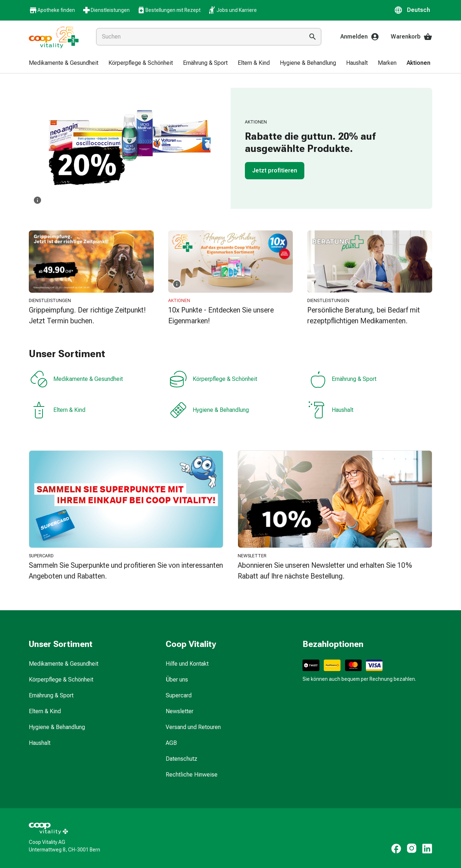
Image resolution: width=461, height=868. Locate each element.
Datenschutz (182, 759)
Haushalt (331, 410)
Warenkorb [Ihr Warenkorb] (411, 37)
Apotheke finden (52, 10)
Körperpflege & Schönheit (213, 379)
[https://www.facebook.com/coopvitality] (396, 849)
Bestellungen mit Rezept (169, 10)
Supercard (179, 695)
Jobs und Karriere (232, 10)
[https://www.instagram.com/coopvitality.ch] (412, 849)
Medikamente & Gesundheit (77, 379)
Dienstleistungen (106, 10)
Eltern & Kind (58, 410)
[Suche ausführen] (313, 37)
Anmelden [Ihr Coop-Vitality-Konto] (360, 37)
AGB (171, 743)
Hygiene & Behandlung (209, 410)
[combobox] (199, 37)
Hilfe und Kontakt (187, 664)
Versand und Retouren (193, 727)
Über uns (177, 680)
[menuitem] (64, 63)
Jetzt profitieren (275, 170)
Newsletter (180, 711)
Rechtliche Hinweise (192, 775)
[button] (413, 10)
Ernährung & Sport (343, 379)
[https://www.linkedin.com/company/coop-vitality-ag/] (427, 849)
